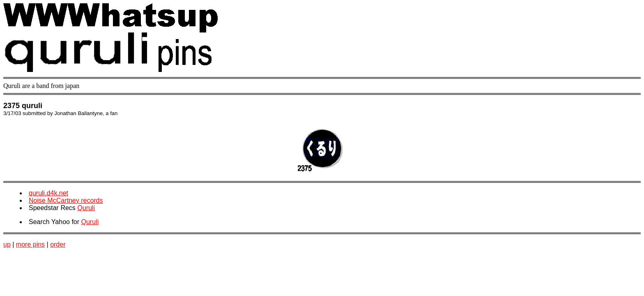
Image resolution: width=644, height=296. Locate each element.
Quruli (86, 208)
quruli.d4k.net (48, 193)
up (7, 244)
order (58, 244)
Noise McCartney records (66, 200)
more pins (30, 244)
